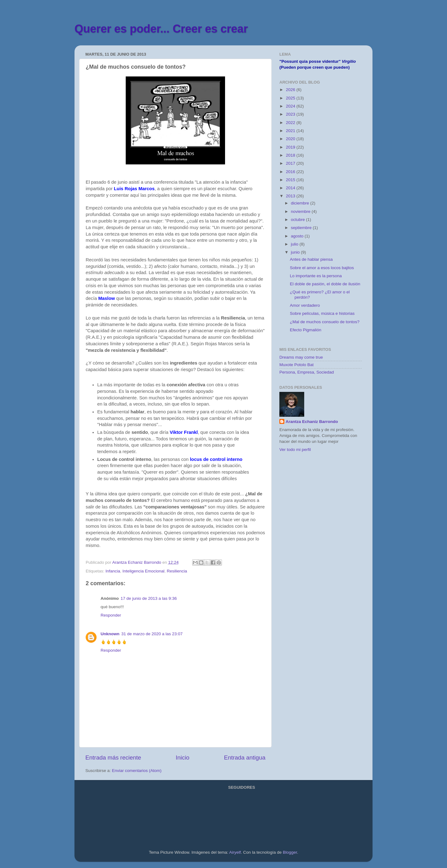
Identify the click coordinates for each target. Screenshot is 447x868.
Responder (111, 615)
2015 (291, 180)
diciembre (300, 203)
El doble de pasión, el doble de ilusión (325, 284)
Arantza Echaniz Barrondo (312, 422)
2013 (291, 196)
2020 (291, 139)
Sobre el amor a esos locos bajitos (322, 268)
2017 (291, 163)
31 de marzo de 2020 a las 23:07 (152, 634)
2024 (291, 106)
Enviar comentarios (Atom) (137, 771)
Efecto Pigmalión (306, 330)
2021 (291, 131)
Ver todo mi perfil (295, 450)
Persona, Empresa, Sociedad (307, 372)
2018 (291, 155)
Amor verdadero (305, 305)
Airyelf (235, 852)
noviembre (301, 211)
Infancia (113, 571)
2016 (291, 172)
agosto (298, 236)
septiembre (302, 228)
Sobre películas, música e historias (322, 313)
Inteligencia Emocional (144, 571)
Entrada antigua (245, 758)
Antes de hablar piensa (311, 259)
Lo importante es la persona (316, 276)
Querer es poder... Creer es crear (161, 29)
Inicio (183, 758)
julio (295, 244)
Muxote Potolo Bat (296, 365)
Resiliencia (177, 571)
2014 (291, 188)
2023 (291, 114)
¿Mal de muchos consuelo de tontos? (325, 322)
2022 (291, 123)
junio (296, 252)
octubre (298, 220)
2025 (291, 98)
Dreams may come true (301, 357)
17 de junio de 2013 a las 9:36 (149, 598)
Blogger (290, 852)
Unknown (110, 634)
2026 (291, 90)
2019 (291, 147)
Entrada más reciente (113, 758)
